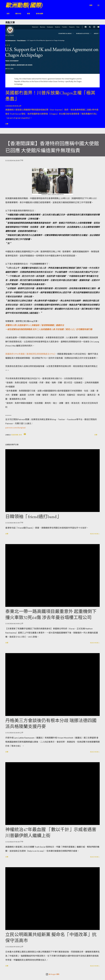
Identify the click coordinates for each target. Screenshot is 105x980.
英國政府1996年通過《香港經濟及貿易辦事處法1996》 (30, 354)
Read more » (95, 534)
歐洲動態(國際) (24, 5)
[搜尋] (91, 5)
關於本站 (17, 14)
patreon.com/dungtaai (15, 428)
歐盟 (27, 14)
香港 (20, 435)
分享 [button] (7, 124)
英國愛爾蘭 (15, 435)
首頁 (7, 14)
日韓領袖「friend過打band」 (33, 517)
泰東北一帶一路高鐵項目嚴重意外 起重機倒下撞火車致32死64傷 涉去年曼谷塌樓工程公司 (51, 614)
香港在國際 (38, 14)
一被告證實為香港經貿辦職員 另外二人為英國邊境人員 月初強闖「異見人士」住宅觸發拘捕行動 (49, 329)
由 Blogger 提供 (52, 974)
